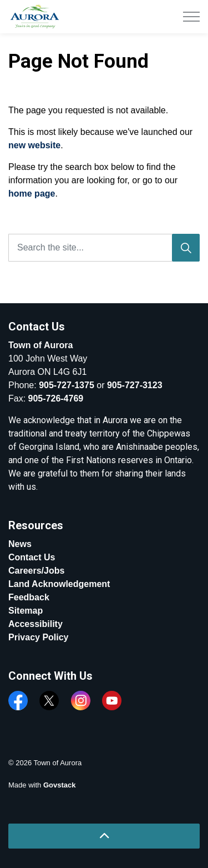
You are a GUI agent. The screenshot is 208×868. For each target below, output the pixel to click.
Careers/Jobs (36, 571)
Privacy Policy (39, 637)
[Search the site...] (104, 248)
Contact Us (32, 557)
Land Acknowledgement (59, 584)
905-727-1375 (67, 385)
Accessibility (35, 624)
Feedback (29, 597)
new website (34, 145)
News (20, 544)
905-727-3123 (135, 385)
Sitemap (26, 611)
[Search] (186, 248)
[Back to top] (104, 836)
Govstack (60, 785)
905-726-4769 (56, 398)
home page (32, 194)
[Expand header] (191, 17)
